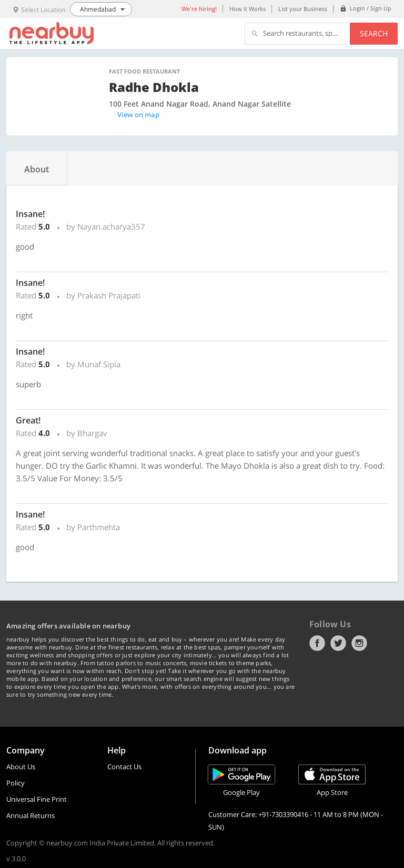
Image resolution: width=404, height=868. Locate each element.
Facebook (317, 643)
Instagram (359, 643)
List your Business (303, 9)
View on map (138, 115)
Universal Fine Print (37, 799)
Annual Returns (31, 815)
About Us (21, 767)
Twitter (338, 643)
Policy (16, 783)
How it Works (248, 9)
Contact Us (124, 767)
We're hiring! (199, 9)
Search (374, 33)
